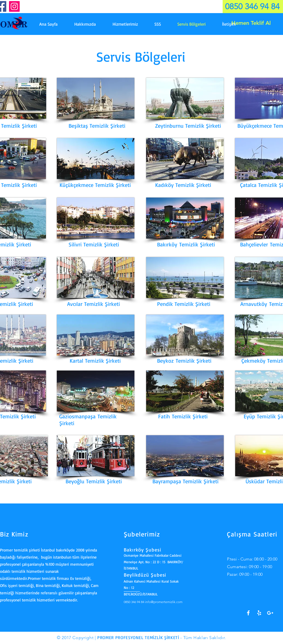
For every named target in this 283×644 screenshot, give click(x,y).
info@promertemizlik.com (164, 602)
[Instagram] (14, 6)
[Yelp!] (259, 613)
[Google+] (270, 613)
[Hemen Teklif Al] (251, 23)
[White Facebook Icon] (248, 613)
